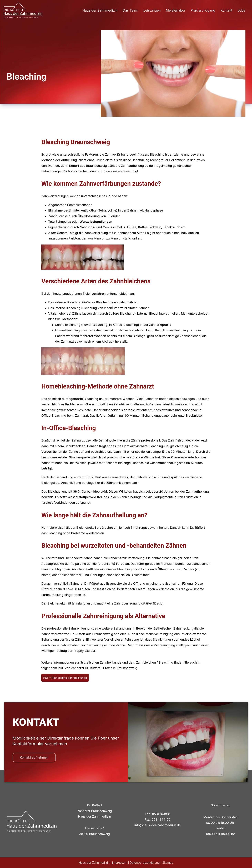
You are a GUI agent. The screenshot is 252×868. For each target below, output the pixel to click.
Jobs (241, 10)
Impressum (120, 863)
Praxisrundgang (203, 10)
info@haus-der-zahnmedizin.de (157, 825)
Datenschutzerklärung (145, 863)
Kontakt (226, 10)
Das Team (130, 10)
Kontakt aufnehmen (34, 757)
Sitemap (168, 863)
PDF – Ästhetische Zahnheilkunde (65, 678)
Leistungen (152, 10)
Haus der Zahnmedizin (100, 10)
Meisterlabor (176, 10)
